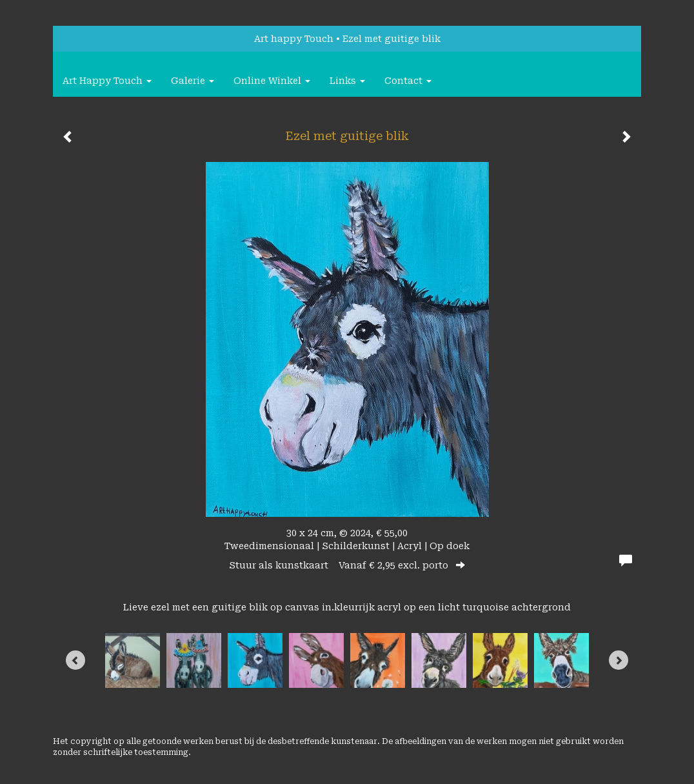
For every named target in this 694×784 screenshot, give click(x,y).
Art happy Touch (294, 39)
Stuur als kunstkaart (347, 565)
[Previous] (75, 660)
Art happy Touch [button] (107, 81)
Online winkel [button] (272, 81)
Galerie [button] (193, 81)
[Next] (619, 660)
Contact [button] (408, 81)
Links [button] (347, 81)
